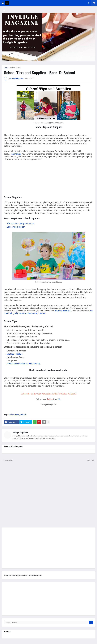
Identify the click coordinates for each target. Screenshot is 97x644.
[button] (3, 3)
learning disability (63, 311)
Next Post (91, 460)
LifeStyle (23, 415)
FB (59, 399)
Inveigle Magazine (20, 433)
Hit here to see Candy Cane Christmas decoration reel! (23, 576)
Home (6, 68)
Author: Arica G (15, 68)
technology (16, 154)
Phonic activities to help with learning (24, 364)
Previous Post (8, 460)
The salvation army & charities (20, 224)
